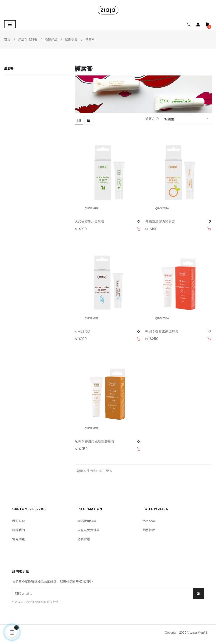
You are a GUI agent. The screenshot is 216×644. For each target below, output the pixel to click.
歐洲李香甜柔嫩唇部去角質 (95, 441)
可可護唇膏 (83, 331)
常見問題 (19, 539)
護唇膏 (9, 68)
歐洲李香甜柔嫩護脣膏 (162, 331)
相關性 (188, 119)
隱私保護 (84, 539)
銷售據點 (149, 530)
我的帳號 (19, 521)
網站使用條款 (87, 521)
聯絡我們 (19, 530)
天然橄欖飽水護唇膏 (90, 221)
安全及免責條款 (89, 530)
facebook (149, 521)
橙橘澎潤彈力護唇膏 (160, 221)
